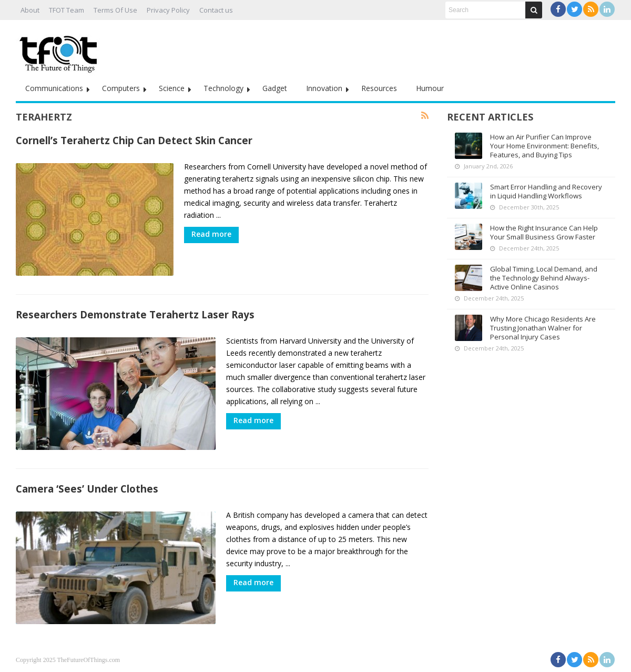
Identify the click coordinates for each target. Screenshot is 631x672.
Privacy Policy (168, 10)
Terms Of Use (115, 10)
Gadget (275, 88)
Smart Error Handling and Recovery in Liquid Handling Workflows (546, 191)
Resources (379, 88)
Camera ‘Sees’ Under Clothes (87, 489)
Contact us (216, 10)
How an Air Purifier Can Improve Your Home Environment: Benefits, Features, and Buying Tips (545, 146)
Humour (430, 88)
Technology (223, 88)
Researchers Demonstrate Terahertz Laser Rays (135, 314)
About (30, 10)
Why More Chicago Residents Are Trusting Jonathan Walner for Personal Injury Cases (543, 328)
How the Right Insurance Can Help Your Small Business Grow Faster (544, 232)
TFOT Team (67, 10)
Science (172, 88)
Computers (121, 88)
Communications (54, 88)
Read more (211, 234)
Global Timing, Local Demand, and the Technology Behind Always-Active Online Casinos (544, 278)
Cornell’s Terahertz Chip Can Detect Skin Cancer (134, 140)
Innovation (324, 88)
